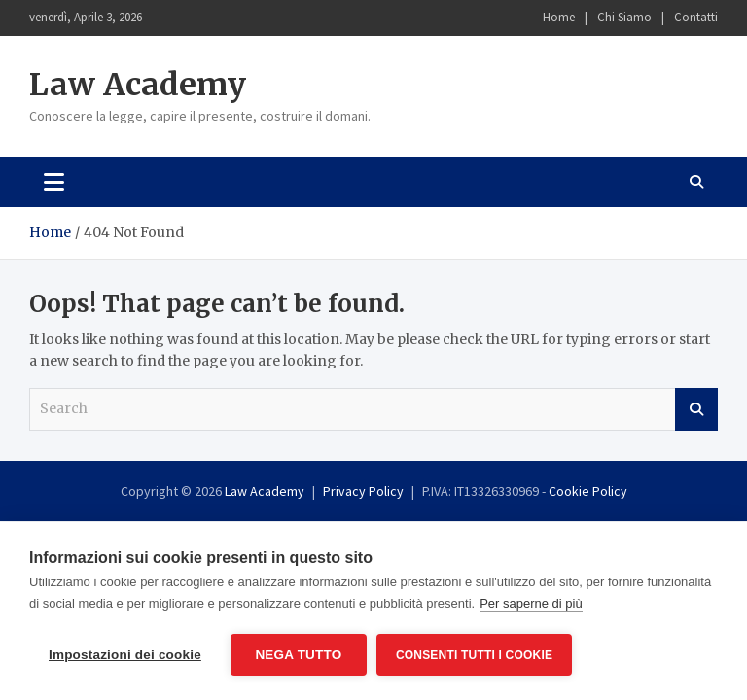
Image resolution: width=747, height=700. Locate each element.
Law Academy (138, 85)
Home (559, 17)
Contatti (696, 17)
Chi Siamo (624, 17)
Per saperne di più (531, 603)
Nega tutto (298, 655)
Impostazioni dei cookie (125, 655)
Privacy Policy (363, 491)
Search (696, 409)
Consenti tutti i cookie (474, 655)
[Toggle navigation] (54, 182)
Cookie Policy (588, 491)
